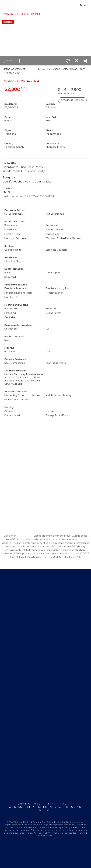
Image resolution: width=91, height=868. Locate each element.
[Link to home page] (6, 5)
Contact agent (12, 61)
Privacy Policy (58, 804)
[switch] (68, 61)
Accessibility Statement (32, 807)
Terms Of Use (28, 804)
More (83, 5)
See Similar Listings (72, 100)
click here (80, 550)
